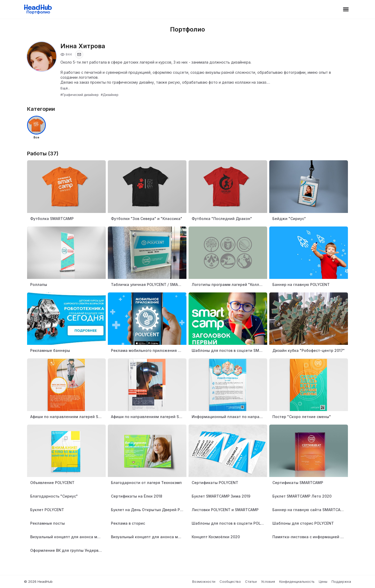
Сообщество (230, 581)
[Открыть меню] (346, 9)
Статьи (251, 581)
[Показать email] (79, 54)
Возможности (204, 581)
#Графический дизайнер (80, 95)
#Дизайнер (110, 95)
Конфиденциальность (297, 581)
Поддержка (341, 581)
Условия (268, 581)
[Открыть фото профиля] (42, 57)
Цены (323, 581)
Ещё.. (65, 88)
